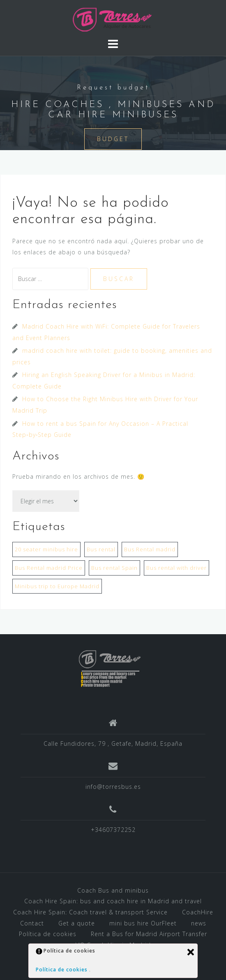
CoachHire (198, 912)
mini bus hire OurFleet (143, 923)
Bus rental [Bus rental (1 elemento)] (101, 549)
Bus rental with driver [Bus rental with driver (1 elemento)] (176, 568)
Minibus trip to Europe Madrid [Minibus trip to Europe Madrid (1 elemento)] (57, 586)
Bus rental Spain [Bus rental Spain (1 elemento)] (114, 568)
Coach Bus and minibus (113, 890)
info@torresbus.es (113, 787)
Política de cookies (48, 934)
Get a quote (77, 923)
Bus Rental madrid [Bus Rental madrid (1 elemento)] (150, 549)
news (199, 923)
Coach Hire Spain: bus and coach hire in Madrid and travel (113, 901)
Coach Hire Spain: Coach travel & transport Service (90, 912)
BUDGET (113, 139)
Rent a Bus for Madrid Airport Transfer (149, 934)
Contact (32, 923)
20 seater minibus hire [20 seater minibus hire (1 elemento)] (46, 549)
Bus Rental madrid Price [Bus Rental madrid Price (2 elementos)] (49, 568)
